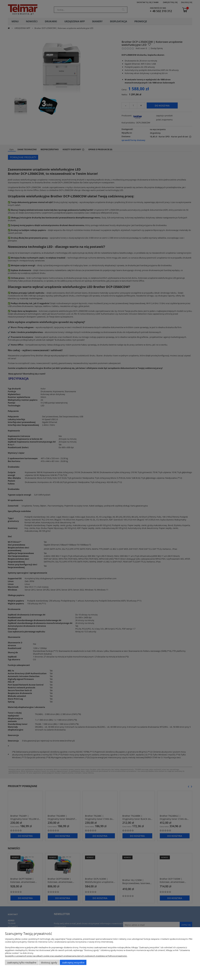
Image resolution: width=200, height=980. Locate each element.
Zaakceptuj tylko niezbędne (22, 962)
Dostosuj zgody (49, 962)
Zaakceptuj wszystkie (73, 962)
